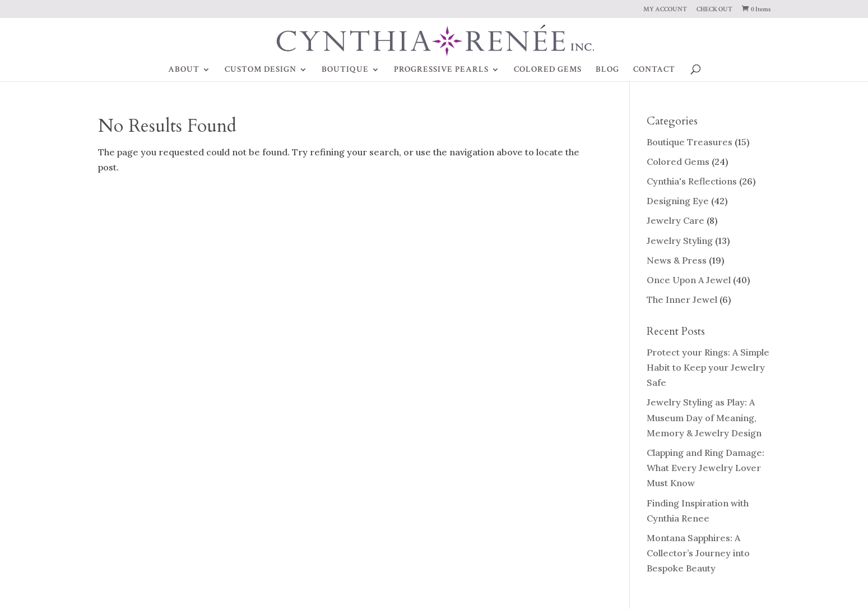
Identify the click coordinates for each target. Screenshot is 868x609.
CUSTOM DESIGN (261, 70)
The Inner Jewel (682, 299)
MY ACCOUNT (665, 10)
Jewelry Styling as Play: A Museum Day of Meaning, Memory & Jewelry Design (704, 417)
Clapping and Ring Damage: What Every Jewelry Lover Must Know (705, 468)
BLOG (607, 70)
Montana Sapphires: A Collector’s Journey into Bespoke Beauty (698, 553)
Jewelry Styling (680, 241)
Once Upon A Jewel (689, 280)
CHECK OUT (714, 10)
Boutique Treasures (690, 142)
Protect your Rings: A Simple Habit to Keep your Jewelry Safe (708, 367)
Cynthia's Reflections (692, 181)
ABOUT (184, 70)
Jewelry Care (676, 220)
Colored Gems (678, 162)
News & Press (677, 260)
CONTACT (654, 70)
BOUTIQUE (345, 70)
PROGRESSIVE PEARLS (441, 70)
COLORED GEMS (548, 70)
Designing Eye (678, 201)
